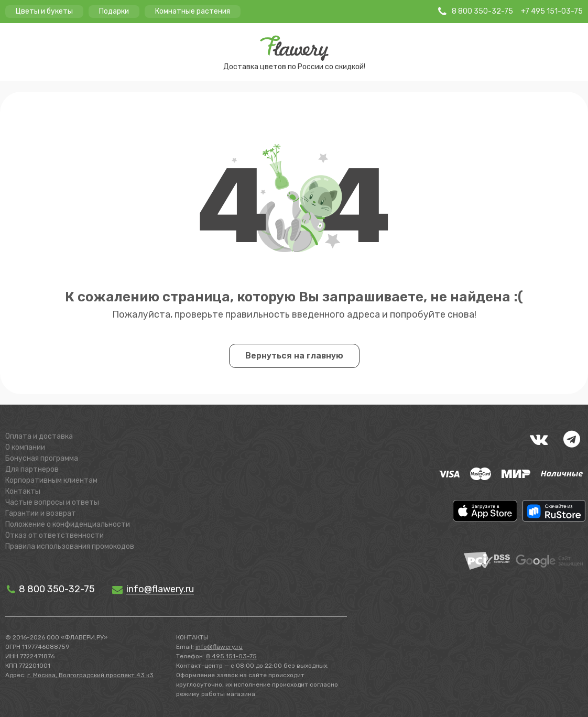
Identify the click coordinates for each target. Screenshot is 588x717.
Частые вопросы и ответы (52, 502)
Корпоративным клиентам (51, 480)
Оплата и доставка (39, 436)
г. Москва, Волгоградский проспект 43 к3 (90, 675)
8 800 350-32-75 (50, 589)
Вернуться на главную (294, 356)
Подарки (114, 11)
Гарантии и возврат (41, 513)
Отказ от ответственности (55, 535)
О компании (25, 447)
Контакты (23, 491)
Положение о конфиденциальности (68, 524)
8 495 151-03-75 (231, 656)
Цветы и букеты (44, 11)
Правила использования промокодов (70, 546)
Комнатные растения (193, 11)
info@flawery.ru (219, 647)
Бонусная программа (42, 458)
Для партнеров (32, 469)
